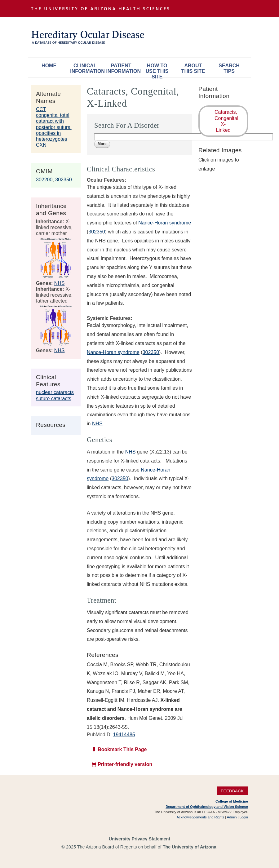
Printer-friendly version (125, 764)
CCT (41, 109)
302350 (63, 180)
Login (244, 817)
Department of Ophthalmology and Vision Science (207, 807)
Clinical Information (86, 68)
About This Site (193, 68)
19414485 (124, 735)
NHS (60, 283)
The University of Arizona (190, 847)
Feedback (232, 791)
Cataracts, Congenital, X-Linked (227, 121)
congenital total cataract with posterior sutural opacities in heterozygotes (54, 127)
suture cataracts (54, 399)
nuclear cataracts (55, 392)
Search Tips (229, 68)
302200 (44, 180)
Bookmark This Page (122, 749)
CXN (41, 145)
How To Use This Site (157, 70)
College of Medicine (232, 801)
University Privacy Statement (139, 839)
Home (49, 66)
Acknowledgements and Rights (201, 817)
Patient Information (122, 68)
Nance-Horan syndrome (165, 223)
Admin (232, 817)
